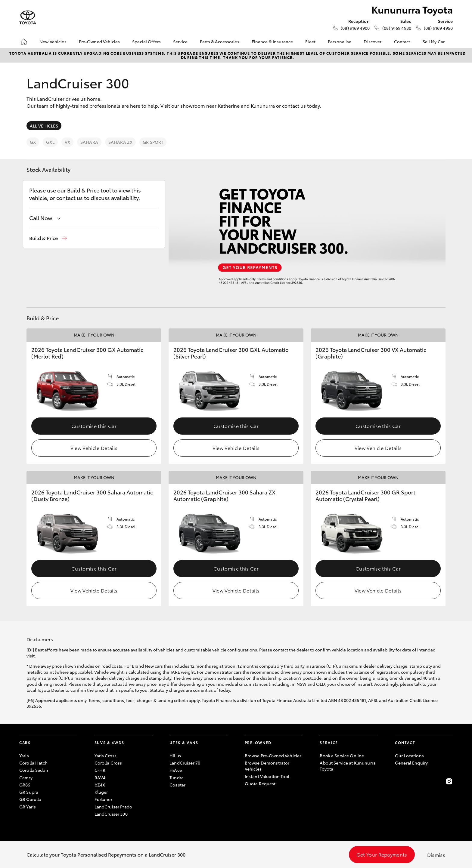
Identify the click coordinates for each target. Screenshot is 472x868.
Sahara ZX (120, 142)
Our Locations (409, 756)
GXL (50, 142)
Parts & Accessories (220, 42)
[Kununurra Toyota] (28, 18)
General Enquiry (411, 763)
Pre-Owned (258, 742)
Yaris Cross (106, 756)
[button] (48, 238)
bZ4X (100, 785)
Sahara (89, 142)
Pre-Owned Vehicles (99, 42)
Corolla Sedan (34, 770)
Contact (402, 42)
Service (180, 42)
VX (67, 142)
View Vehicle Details (94, 448)
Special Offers (146, 42)
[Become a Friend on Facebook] (399, 781)
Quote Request (260, 783)
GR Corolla (30, 799)
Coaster (177, 785)
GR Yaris (28, 807)
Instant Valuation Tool (267, 776)
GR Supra (29, 792)
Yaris (24, 756)
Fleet (310, 42)
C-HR (100, 770)
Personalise (340, 42)
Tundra (177, 777)
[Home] (24, 42)
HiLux (175, 756)
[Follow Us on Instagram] (449, 781)
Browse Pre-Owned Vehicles (273, 756)
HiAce (176, 770)
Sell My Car (434, 42)
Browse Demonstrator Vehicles (267, 766)
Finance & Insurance (272, 42)
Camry (26, 777)
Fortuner (103, 799)
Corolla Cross (108, 763)
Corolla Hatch (33, 763)
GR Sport (153, 142)
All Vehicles (44, 126)
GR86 (25, 785)
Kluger (101, 792)
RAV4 (100, 777)
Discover (373, 42)
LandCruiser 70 (185, 763)
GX (33, 142)
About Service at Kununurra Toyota (348, 766)
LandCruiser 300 (111, 814)
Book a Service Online (342, 756)
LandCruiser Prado (113, 807)
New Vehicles (53, 42)
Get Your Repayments (382, 854)
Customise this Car (94, 426)
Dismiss (436, 855)
